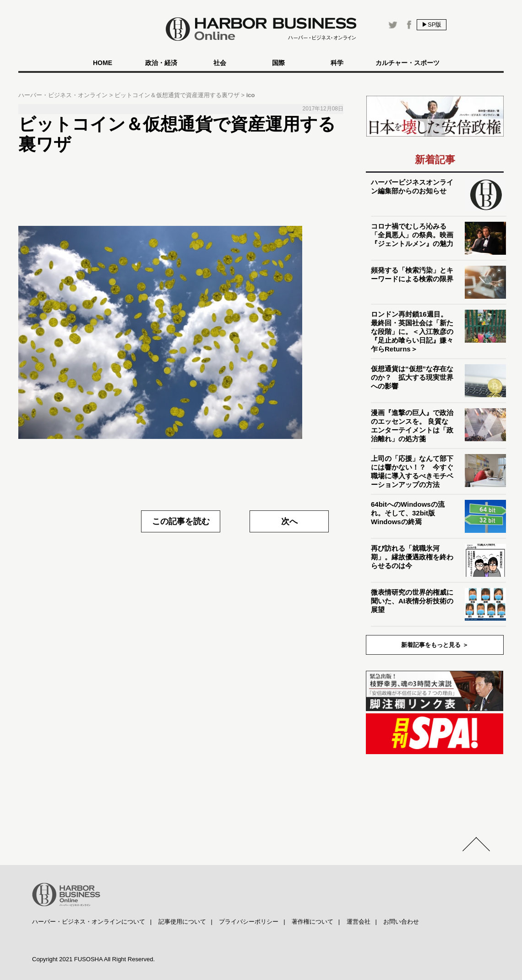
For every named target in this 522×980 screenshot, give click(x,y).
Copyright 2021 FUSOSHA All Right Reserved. (93, 959)
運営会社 (359, 922)
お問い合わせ (401, 922)
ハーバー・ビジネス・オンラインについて (89, 922)
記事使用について (182, 922)
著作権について (313, 922)
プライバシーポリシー (249, 922)
